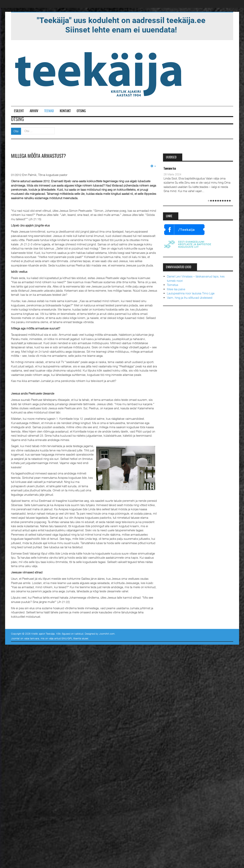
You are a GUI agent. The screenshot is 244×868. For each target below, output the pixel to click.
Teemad (49, 111)
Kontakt (65, 111)
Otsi (16, 131)
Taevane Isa (170, 169)
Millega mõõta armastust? (39, 156)
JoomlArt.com (107, 634)
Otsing (81, 111)
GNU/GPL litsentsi (71, 638)
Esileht (19, 111)
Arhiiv (34, 111)
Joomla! (15, 638)
